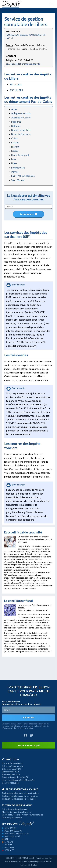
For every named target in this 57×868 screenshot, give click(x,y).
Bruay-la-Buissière (21, 134)
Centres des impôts (11, 783)
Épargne (8, 842)
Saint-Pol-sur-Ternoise (23, 176)
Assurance (9, 828)
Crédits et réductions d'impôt (15, 777)
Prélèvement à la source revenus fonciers (20, 793)
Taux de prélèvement (17, 805)
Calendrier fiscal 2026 (11, 769)
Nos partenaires (11, 862)
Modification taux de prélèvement (17, 812)
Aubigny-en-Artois (21, 113)
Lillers (14, 163)
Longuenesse (18, 168)
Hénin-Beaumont (20, 155)
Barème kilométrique (11, 774)
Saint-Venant (18, 180)
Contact (34, 865)
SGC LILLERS (16, 90)
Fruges (15, 151)
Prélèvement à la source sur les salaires (19, 799)
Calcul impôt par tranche (13, 766)
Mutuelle (8, 847)
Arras (14, 109)
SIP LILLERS (16, 85)
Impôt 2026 (10, 759)
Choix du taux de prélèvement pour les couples (23, 815)
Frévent (15, 147)
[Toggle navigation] (52, 4)
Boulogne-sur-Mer (21, 130)
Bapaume (16, 122)
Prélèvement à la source (20, 789)
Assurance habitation (15, 834)
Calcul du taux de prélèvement (15, 809)
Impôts (7, 845)
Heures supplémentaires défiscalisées (19, 780)
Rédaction (23, 862)
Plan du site (46, 862)
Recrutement (25, 865)
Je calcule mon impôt (29, 745)
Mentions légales (34, 862)
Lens (14, 159)
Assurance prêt (12, 836)
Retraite (8, 850)
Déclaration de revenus (12, 763)
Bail (5, 839)
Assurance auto (12, 831)
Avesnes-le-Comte (21, 118)
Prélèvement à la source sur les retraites (20, 796)
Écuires (15, 143)
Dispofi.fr (31, 858)
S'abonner (28, 717)
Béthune (16, 126)
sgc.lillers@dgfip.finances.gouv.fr (23, 64)
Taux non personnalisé (12, 818)
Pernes (15, 172)
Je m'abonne (29, 214)
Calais (14, 138)
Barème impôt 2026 (11, 772)
